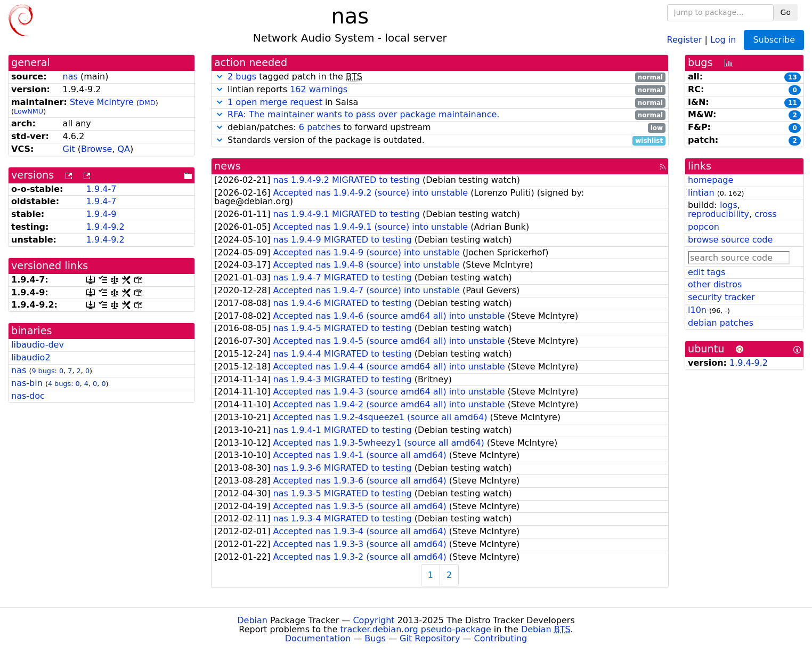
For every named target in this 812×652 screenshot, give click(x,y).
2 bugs (242, 77)
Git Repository (430, 638)
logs (729, 205)
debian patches (721, 323)
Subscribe (774, 40)
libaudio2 (31, 357)
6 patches (320, 127)
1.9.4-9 (101, 214)
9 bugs (43, 371)
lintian (701, 193)
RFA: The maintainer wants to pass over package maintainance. (363, 114)
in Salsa (440, 103)
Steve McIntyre (102, 102)
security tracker (721, 297)
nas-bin (27, 383)
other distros (715, 284)
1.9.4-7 (101, 189)
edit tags (707, 272)
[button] (220, 77)
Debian (252, 620)
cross (765, 214)
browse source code (730, 240)
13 (793, 77)
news (228, 166)
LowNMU (29, 111)
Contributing (501, 638)
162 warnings (319, 89)
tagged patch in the (440, 77)
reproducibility (718, 214)
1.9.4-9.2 (105, 227)
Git (69, 149)
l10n (697, 310)
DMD (147, 103)
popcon (704, 227)
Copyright (373, 620)
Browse (96, 149)
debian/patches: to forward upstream (440, 128)
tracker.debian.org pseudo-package (416, 629)
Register (685, 39)
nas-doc (28, 396)
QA (124, 149)
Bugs (375, 638)
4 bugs (59, 384)
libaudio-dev (38, 345)
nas (70, 77)
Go (786, 12)
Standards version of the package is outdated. (440, 140)
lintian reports (440, 90)
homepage (710, 180)
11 (793, 103)
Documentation (318, 638)
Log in (723, 39)
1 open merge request (275, 102)
